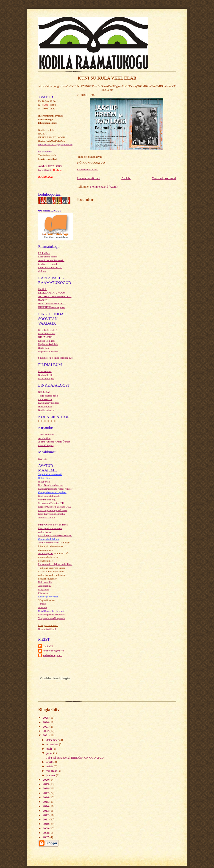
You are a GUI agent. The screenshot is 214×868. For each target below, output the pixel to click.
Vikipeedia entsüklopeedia (52, 618)
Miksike (43, 607)
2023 (46, 727)
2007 (46, 837)
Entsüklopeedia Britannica (52, 614)
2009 (46, 828)
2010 (46, 824)
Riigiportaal (44, 482)
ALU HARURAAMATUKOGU (55, 296)
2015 (46, 802)
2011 (46, 819)
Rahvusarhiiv (45, 582)
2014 (46, 806)
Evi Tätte (43, 459)
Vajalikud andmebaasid (50, 474)
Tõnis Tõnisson (46, 434)
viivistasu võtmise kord (50, 267)
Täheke (42, 604)
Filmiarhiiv (44, 593)
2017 (46, 793)
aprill (50, 762)
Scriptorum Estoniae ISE (51, 503)
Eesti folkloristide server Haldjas (55, 535)
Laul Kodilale (45, 399)
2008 (46, 833)
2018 (46, 788)
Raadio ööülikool (47, 629)
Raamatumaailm (47, 333)
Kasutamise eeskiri (48, 257)
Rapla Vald (44, 348)
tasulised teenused (48, 264)
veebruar (52, 771)
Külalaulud (44, 392)
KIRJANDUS (45, 337)
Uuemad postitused (89, 178)
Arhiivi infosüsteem (49, 542)
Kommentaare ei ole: (88, 170)
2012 (46, 815)
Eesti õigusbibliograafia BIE (53, 510)
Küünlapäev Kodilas (49, 403)
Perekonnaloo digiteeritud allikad (55, 564)
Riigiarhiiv (44, 589)
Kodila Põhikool (47, 341)
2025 (46, 718)
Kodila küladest (46, 410)
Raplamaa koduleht (48, 344)
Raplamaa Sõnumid (48, 351)
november (53, 744)
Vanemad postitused (164, 178)
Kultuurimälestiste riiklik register (55, 489)
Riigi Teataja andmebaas (51, 485)
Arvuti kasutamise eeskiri (51, 260)
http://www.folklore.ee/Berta (53, 525)
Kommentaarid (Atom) (104, 187)
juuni (50, 753)
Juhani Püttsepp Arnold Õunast (54, 442)
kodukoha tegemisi (53, 655)
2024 (46, 722)
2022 (46, 731)
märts (50, 766)
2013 (46, 811)
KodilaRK (48, 646)
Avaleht (126, 178)
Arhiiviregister (46, 553)
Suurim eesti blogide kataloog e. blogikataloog (62, 358)
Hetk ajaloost (45, 406)
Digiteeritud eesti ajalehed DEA (55, 507)
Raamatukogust (46, 378)
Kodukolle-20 (45, 375)
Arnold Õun (44, 438)
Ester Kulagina (46, 445)
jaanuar (51, 775)
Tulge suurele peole (48, 396)
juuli (49, 749)
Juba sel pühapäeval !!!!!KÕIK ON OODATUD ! (75, 758)
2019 (46, 784)
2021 (46, 735)
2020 (46, 780)
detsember (53, 740)
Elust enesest (45, 371)
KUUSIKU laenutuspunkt (52, 307)
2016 (46, 797)
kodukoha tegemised (53, 651)
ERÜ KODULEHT (48, 330)
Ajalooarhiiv (45, 586)
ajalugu (42, 271)
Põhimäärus (44, 253)
